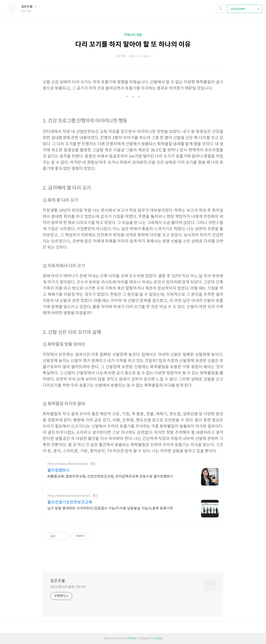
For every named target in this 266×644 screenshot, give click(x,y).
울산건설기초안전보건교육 (70, 502)
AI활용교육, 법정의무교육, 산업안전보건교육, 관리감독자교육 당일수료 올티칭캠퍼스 (110, 477)
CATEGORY (245, 9)
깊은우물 (29, 7)
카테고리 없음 (133, 35)
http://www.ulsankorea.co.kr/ (69, 496)
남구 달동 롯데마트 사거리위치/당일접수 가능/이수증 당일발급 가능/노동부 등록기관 (110, 508)
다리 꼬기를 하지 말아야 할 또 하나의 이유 (133, 44)
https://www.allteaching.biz (68, 464)
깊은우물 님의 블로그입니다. (68, 587)
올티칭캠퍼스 (59, 470)
